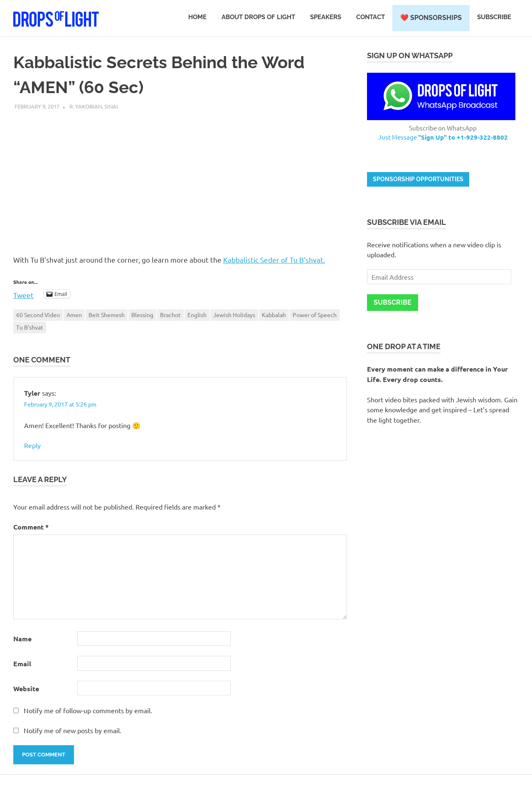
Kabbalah (274, 315)
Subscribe (494, 17)
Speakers (326, 17)
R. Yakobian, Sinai (94, 106)
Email (22, 664)
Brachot (170, 315)
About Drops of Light (258, 17)
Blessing (142, 315)
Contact (371, 17)
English (197, 315)
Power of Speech (315, 315)
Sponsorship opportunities (418, 179)
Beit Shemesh (107, 315)
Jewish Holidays (234, 315)
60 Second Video (38, 315)
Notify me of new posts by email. (73, 730)
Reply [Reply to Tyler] (32, 445)
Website (26, 688)
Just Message (443, 137)
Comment (31, 527)
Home (197, 17)
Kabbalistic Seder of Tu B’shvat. (274, 260)
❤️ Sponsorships (431, 18)
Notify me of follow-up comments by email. (88, 710)
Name (22, 639)
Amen (74, 315)
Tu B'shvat (30, 327)
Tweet (23, 294)
